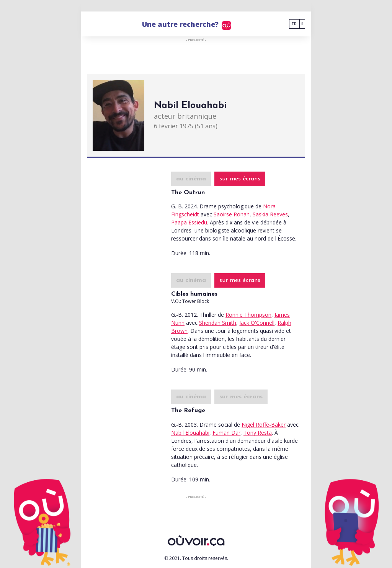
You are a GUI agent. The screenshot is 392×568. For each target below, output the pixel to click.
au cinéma (191, 179)
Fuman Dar (226, 433)
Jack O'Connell (257, 323)
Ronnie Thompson (248, 315)
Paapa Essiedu (189, 222)
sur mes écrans (240, 179)
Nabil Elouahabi (190, 433)
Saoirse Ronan (232, 214)
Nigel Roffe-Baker (264, 425)
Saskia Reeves (270, 214)
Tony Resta (258, 433)
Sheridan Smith (218, 323)
